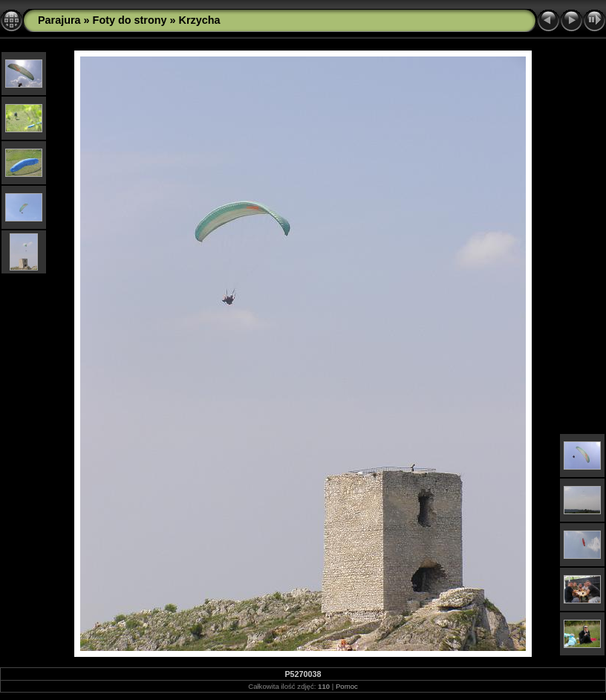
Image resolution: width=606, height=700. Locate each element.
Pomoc (347, 686)
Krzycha (200, 20)
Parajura (59, 20)
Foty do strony (130, 20)
